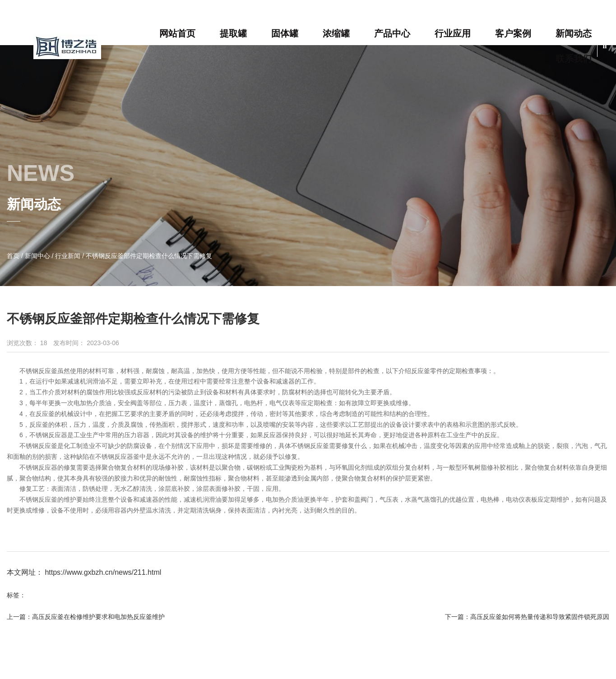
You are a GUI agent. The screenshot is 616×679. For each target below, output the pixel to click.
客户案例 (513, 33)
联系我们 (574, 59)
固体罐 (285, 33)
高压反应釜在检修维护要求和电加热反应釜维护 (98, 617)
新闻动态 (574, 33)
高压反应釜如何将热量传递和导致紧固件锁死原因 (540, 617)
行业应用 (453, 33)
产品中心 (392, 33)
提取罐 (233, 33)
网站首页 (177, 33)
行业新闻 (68, 256)
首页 (14, 256)
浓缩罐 (336, 33)
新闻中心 (37, 256)
